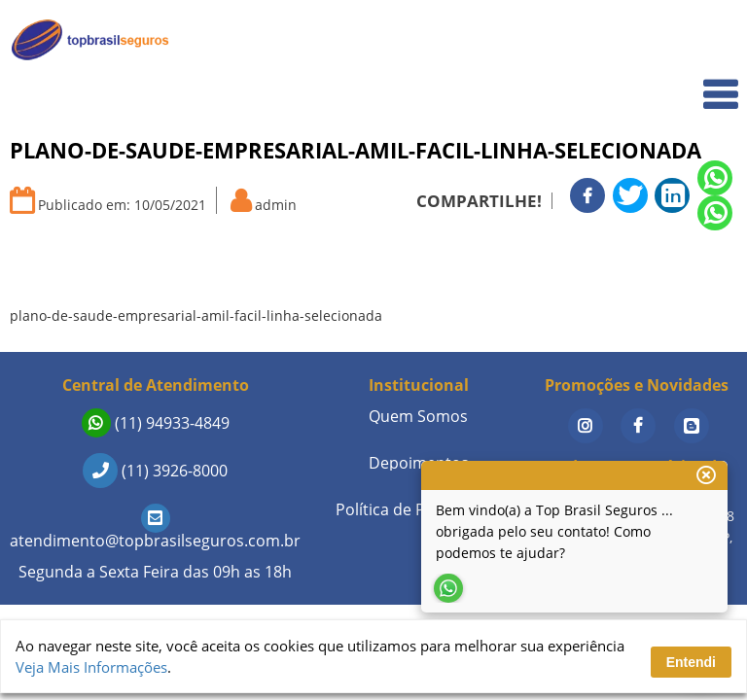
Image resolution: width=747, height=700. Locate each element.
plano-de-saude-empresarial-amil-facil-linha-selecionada (196, 315)
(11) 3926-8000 (155, 471)
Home (705, 40)
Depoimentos (419, 463)
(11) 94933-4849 (156, 423)
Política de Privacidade (418, 509)
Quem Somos (680, 83)
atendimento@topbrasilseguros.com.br (155, 529)
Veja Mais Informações (91, 667)
